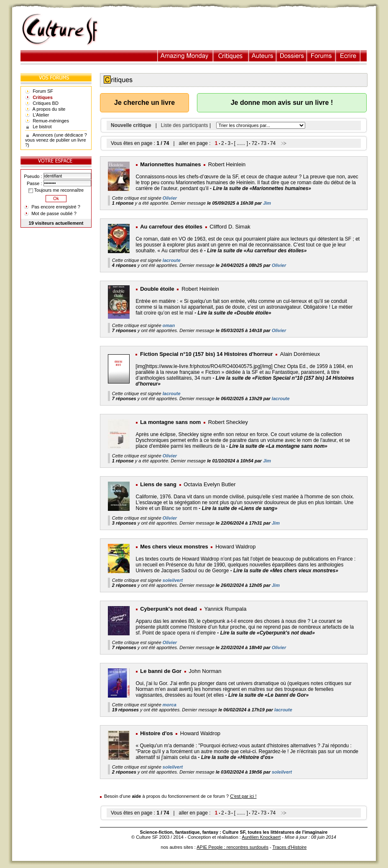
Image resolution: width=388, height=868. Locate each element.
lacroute (172, 260)
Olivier (170, 198)
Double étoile (157, 289)
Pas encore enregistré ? (56, 207)
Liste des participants (185, 125)
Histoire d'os (156, 733)
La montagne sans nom (170, 422)
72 (254, 143)
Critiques (231, 56)
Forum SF (43, 91)
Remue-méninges (51, 121)
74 (273, 143)
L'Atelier (41, 115)
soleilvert (173, 580)
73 (264, 143)
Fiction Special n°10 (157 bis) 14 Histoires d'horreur (207, 354)
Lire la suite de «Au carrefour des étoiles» (257, 251)
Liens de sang (158, 484)
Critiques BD (46, 103)
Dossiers (292, 56)
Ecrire (348, 56)
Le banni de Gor (161, 671)
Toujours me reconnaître (56, 190)
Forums (321, 56)
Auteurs (263, 56)
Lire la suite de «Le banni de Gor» (268, 695)
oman (169, 325)
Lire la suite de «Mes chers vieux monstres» (286, 571)
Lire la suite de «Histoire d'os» (237, 757)
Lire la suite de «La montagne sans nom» (278, 446)
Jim (267, 203)
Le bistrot (42, 127)
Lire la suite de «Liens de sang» (240, 508)
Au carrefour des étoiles (171, 227)
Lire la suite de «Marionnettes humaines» (262, 188)
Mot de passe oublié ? (54, 213)
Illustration (185, 56)
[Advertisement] (241, 30)
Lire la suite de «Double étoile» (235, 313)
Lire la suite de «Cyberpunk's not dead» (268, 633)
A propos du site (49, 109)
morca (170, 705)
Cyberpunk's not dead (168, 609)
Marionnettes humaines (170, 164)
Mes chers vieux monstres (174, 547)
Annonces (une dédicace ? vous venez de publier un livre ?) (56, 140)
